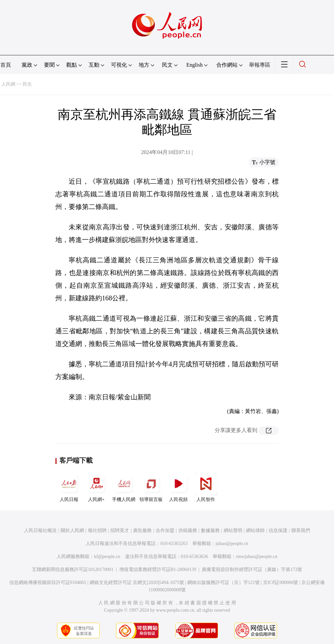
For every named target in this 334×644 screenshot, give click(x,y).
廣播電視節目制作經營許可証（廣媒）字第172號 (252, 569)
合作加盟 (165, 530)
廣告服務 (142, 530)
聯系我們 (301, 530)
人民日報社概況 (40, 530)
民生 (27, 84)
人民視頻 (178, 487)
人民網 (8, 84)
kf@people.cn (107, 556)
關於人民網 (72, 530)
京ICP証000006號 (281, 582)
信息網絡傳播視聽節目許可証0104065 (48, 582)
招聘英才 (120, 530)
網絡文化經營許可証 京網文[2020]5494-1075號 (137, 582)
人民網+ (96, 487)
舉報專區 (260, 65)
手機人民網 (124, 487)
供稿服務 (188, 530)
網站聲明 (233, 530)
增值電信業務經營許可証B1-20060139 (158, 569)
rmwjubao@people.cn (257, 556)
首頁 (6, 65)
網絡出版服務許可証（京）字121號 (223, 582)
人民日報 (69, 487)
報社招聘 (97, 530)
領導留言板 (151, 487)
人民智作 (206, 487)
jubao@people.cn (232, 543)
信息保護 (278, 530)
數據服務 (210, 530)
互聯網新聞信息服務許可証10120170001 (73, 569)
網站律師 (255, 530)
